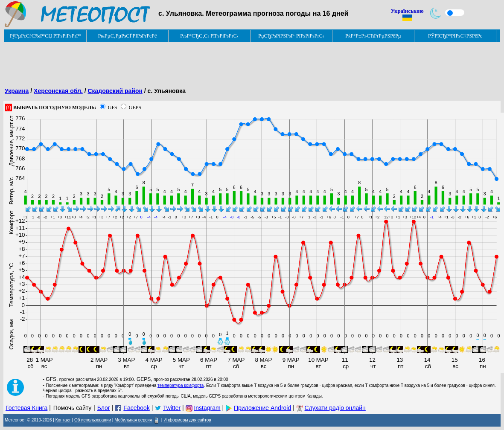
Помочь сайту (73, 408)
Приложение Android (262, 408)
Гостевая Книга (26, 408)
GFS (113, 107)
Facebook (136, 408)
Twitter (172, 408)
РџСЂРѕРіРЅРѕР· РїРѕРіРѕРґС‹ (291, 36)
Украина (17, 91)
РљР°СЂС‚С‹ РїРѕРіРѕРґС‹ (209, 36)
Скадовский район (115, 91)
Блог (104, 408)
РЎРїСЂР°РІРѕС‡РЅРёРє (455, 36)
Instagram (207, 408)
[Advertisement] (159, 62)
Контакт (63, 420)
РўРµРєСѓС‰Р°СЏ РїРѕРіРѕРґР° (45, 36)
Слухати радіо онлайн (335, 408)
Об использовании (93, 420)
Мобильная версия (133, 420)
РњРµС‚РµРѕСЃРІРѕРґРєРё (128, 36)
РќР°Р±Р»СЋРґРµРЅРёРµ (373, 36)
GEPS (135, 107)
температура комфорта (181, 385)
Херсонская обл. (58, 91)
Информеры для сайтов (187, 420)
